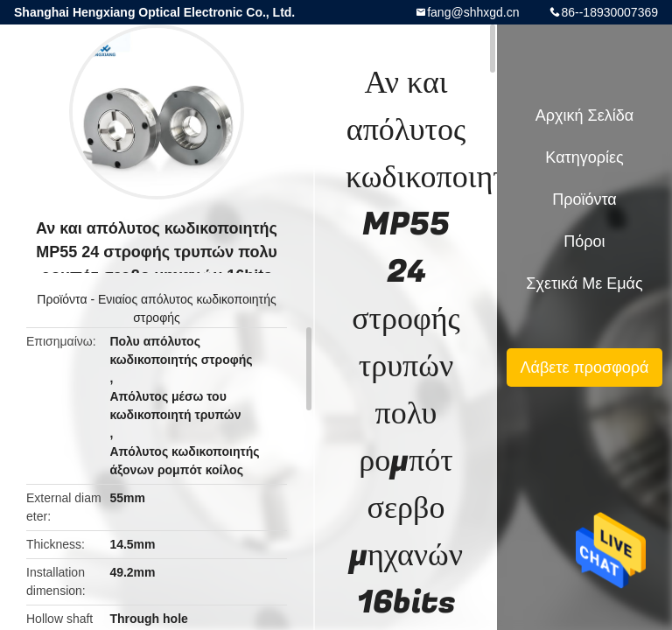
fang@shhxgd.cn (473, 12)
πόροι (584, 241)
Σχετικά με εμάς (584, 283)
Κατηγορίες (584, 157)
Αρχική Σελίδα (584, 115)
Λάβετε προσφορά (584, 367)
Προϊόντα (62, 299)
